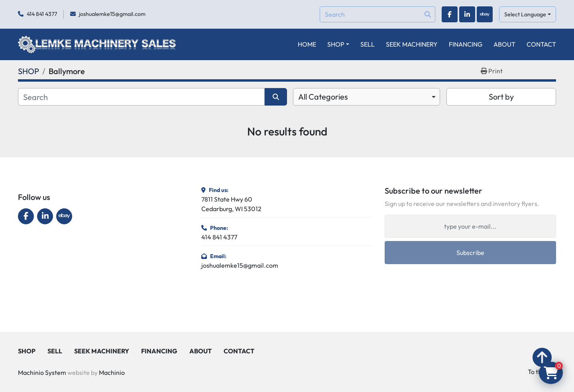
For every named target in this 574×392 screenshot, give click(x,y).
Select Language (525, 14)
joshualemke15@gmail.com (112, 14)
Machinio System (42, 372)
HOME (307, 44)
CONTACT (541, 44)
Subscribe (470, 253)
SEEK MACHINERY (412, 44)
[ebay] (485, 14)
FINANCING (466, 44)
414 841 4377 (42, 14)
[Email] (470, 226)
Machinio (112, 372)
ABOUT (504, 44)
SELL (368, 44)
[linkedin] (467, 14)
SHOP (336, 44)
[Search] (377, 14)
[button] (338, 44)
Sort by (501, 97)
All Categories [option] (323, 97)
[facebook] (450, 14)
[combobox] (367, 97)
